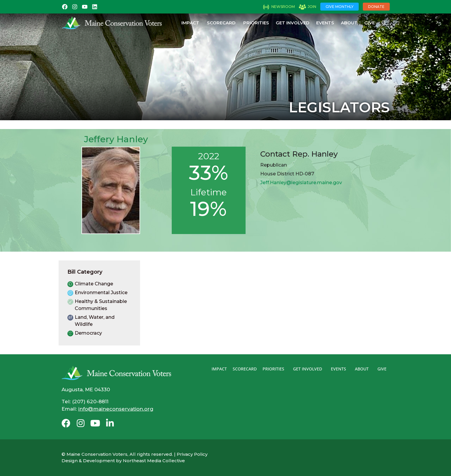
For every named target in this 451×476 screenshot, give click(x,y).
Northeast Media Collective (154, 461)
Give (370, 23)
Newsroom (283, 7)
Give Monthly (339, 7)
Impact (190, 23)
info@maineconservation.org (116, 409)
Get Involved (293, 23)
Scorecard (221, 23)
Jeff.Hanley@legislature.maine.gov (301, 183)
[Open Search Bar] (384, 23)
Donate (376, 7)
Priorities (256, 23)
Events (325, 23)
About (349, 23)
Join (312, 7)
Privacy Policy (192, 454)
